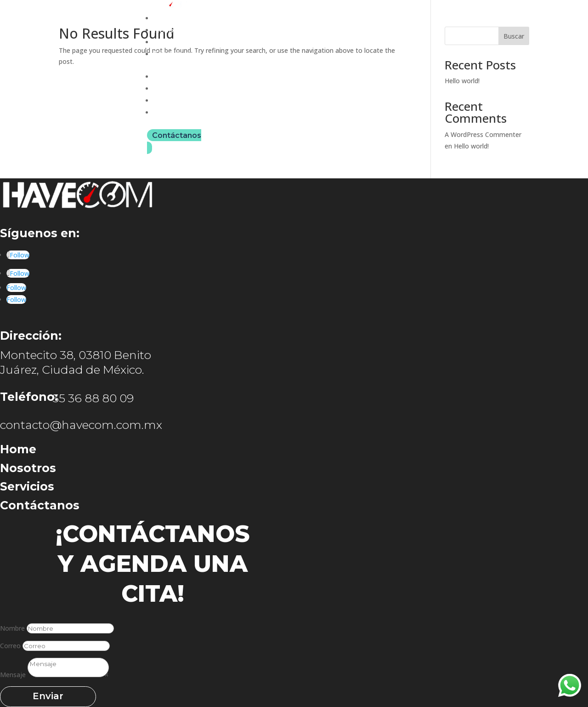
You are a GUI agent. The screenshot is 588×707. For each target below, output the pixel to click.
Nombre (12, 628)
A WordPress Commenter (483, 134)
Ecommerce (176, 54)
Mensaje (13, 675)
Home (165, 18)
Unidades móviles (187, 42)
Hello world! (462, 81)
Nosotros (171, 30)
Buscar (514, 36)
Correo (10, 646)
